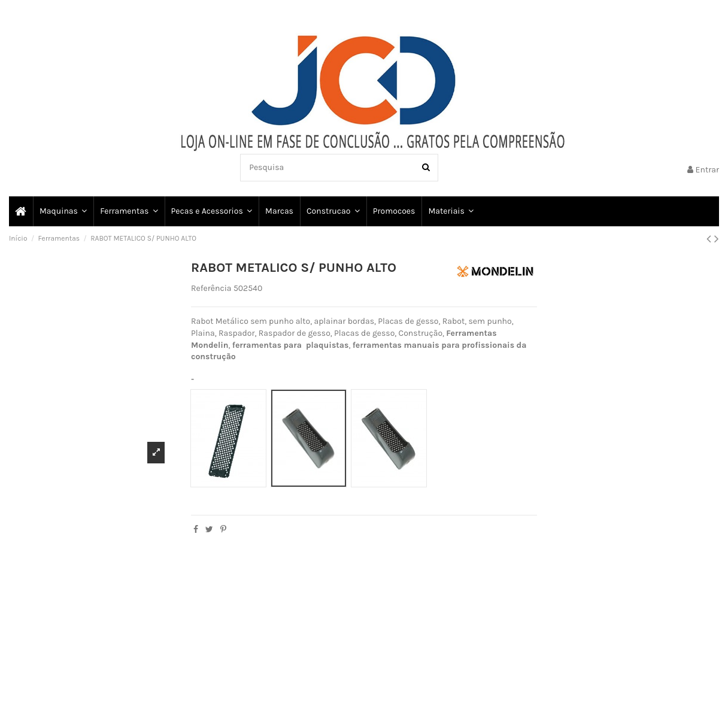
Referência (211, 288)
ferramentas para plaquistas (291, 345)
